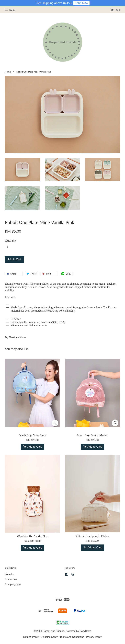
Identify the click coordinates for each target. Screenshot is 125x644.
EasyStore (85, 631)
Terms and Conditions (72, 637)
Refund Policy (31, 637)
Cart (115, 10)
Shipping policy (49, 637)
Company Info (13, 584)
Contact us (11, 579)
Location (10, 574)
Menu (10, 10)
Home (8, 72)
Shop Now (81, 3)
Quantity (10, 241)
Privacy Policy (94, 637)
